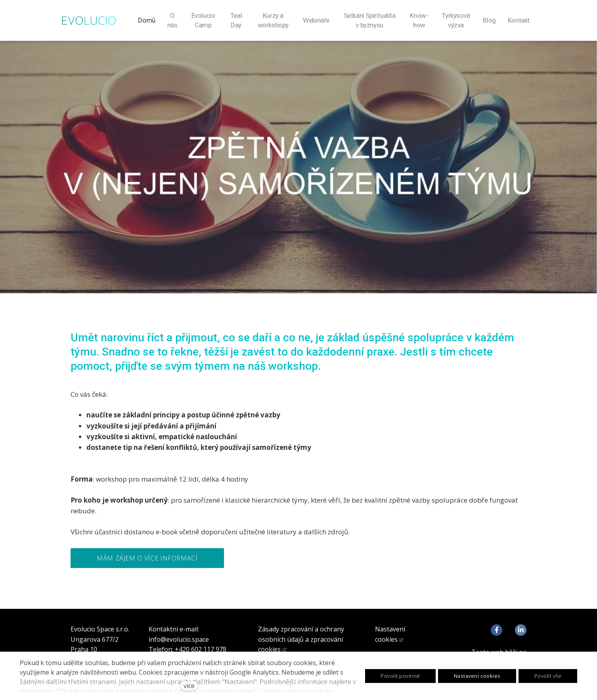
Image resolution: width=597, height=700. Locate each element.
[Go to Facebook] (497, 630)
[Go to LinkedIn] (521, 630)
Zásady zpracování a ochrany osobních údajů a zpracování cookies (301, 640)
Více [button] (521, 21)
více (189, 686)
